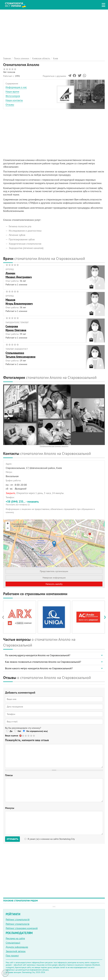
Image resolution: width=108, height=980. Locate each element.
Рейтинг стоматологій (18, 919)
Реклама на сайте (15, 938)
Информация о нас (16, 87)
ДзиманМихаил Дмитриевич (19, 275)
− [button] (8, 528)
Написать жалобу (54, 584)
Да (11, 731)
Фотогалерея (13, 96)
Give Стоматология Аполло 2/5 (26, 736)
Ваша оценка (12, 736)
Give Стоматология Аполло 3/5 (29, 736)
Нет (19, 731)
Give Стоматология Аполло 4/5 (31, 736)
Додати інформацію (17, 947)
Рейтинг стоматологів (18, 924)
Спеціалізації (13, 943)
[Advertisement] (54, 32)
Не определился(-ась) (37, 731)
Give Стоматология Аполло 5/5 (34, 736)
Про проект (12, 956)
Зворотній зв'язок (16, 951)
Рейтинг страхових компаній (22, 928)
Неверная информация (54, 578)
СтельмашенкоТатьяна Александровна (20, 355)
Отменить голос (21, 736)
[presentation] (5, 617)
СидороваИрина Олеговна (16, 328)
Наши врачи (12, 91)
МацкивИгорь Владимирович (19, 302)
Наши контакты (14, 100)
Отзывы (10, 104)
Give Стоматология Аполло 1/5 (23, 736)
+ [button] (8, 524)
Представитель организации (54, 571)
